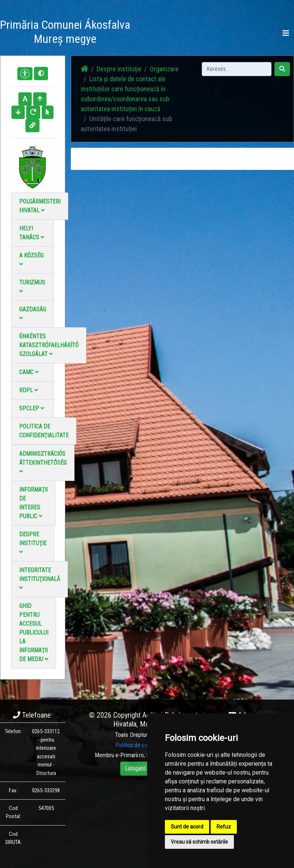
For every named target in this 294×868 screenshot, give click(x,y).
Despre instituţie (33, 543)
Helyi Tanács (32, 233)
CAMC (29, 372)
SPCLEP (32, 408)
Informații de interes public (33, 503)
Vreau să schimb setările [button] (199, 842)
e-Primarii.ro (130, 755)
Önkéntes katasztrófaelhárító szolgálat (49, 345)
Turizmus (32, 286)
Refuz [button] (224, 827)
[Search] (237, 69)
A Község (31, 259)
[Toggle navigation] (286, 33)
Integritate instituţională (40, 579)
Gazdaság (33, 313)
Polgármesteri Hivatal (40, 206)
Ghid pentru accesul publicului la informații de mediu (34, 633)
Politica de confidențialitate (44, 431)
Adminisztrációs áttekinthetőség (43, 462)
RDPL (29, 390)
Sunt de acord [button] (187, 827)
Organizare (164, 69)
